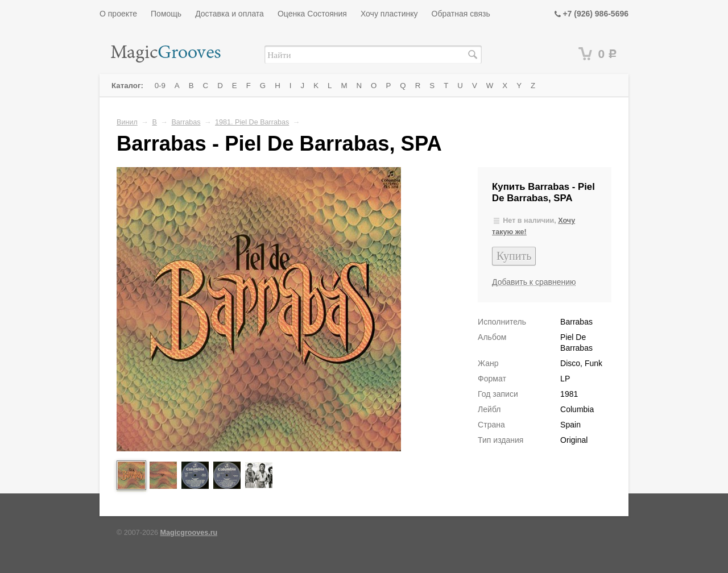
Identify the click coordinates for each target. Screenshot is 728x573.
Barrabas (186, 122)
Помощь (166, 14)
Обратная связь (461, 14)
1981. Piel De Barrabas (252, 122)
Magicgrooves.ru (189, 533)
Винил (127, 122)
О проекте (118, 14)
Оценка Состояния (312, 14)
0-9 (160, 86)
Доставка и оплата (229, 14)
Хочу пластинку (389, 14)
